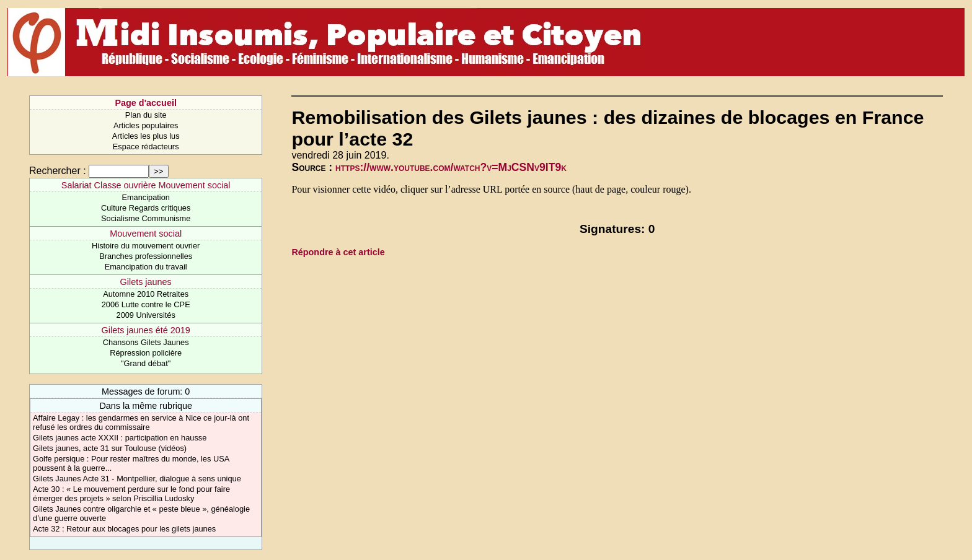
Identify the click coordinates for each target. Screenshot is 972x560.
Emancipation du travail (146, 267)
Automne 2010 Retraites (146, 294)
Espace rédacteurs (146, 147)
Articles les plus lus (146, 136)
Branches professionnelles (146, 256)
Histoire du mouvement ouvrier (146, 246)
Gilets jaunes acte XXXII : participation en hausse (120, 438)
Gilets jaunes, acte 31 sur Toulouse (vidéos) (110, 448)
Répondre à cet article (338, 252)
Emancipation (146, 197)
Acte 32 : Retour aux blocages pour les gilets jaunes (124, 529)
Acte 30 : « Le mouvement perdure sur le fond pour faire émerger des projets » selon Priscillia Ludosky (131, 494)
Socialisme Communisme (146, 218)
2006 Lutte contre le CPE (146, 304)
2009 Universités (146, 315)
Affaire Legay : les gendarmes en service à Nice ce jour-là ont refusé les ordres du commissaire (141, 422)
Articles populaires (146, 125)
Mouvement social (146, 234)
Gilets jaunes (146, 282)
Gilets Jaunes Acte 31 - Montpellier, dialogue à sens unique (137, 479)
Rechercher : (58, 171)
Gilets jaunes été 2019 (146, 330)
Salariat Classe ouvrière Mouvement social (146, 185)
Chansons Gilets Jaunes (146, 342)
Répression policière (146, 353)
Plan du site (146, 115)
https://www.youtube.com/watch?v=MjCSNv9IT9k (451, 167)
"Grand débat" (146, 363)
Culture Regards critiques (146, 208)
